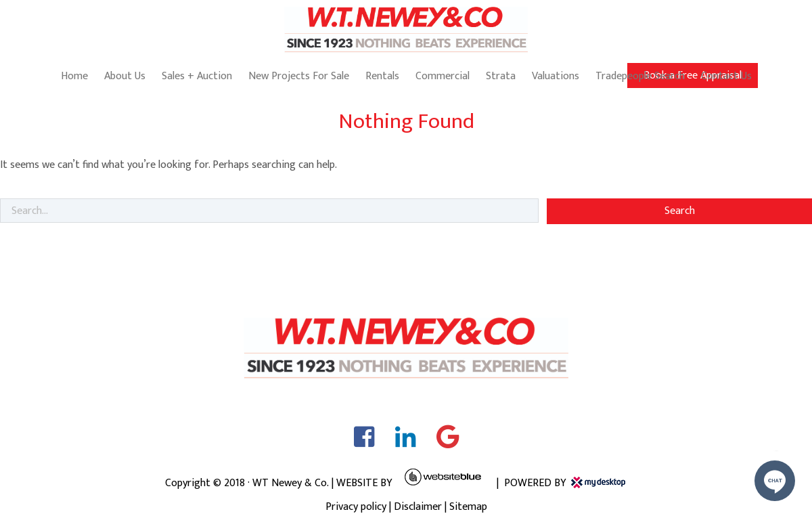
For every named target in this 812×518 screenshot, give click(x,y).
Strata (501, 76)
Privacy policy (356, 507)
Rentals (382, 76)
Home (74, 76)
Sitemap (468, 507)
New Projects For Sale (299, 76)
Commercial (443, 76)
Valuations (556, 76)
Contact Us (726, 76)
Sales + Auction (197, 76)
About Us (125, 76)
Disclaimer (418, 507)
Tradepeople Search (640, 76)
